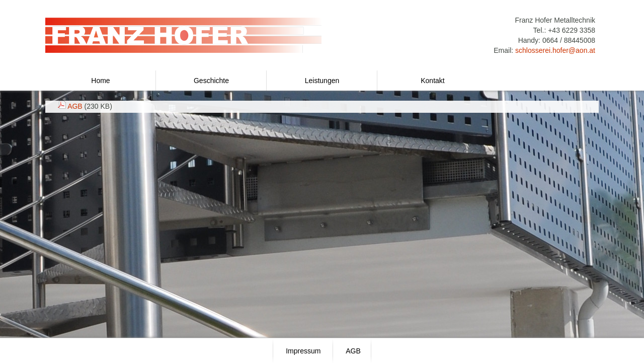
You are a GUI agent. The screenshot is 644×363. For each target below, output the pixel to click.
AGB (75, 106)
